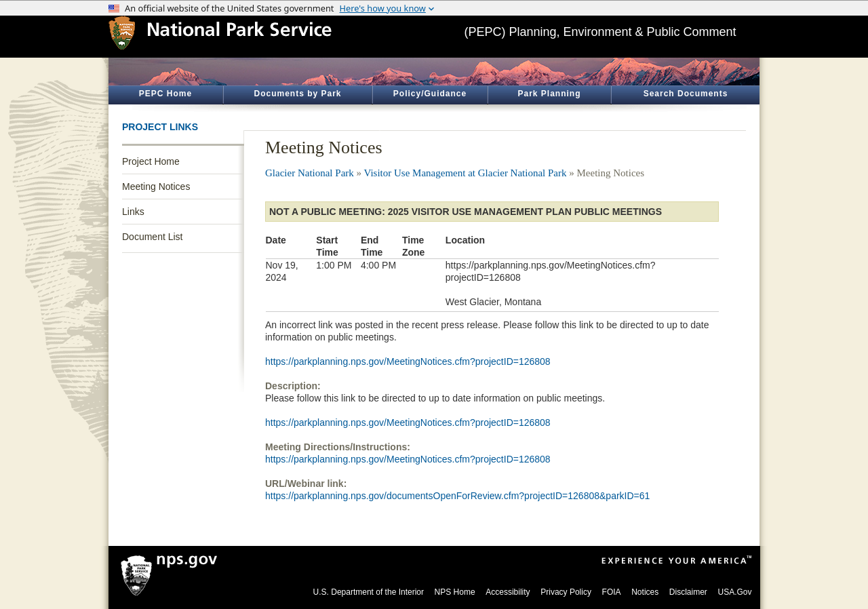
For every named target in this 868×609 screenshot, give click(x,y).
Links (133, 212)
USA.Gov (734, 592)
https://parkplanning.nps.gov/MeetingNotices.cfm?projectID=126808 (408, 361)
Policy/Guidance (430, 94)
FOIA (612, 592)
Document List (152, 237)
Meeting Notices (156, 186)
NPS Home (455, 592)
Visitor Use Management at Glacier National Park (466, 173)
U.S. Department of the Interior (369, 592)
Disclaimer (688, 592)
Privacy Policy (566, 592)
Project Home (151, 161)
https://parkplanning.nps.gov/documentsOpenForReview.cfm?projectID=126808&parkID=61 (457, 496)
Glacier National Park (310, 173)
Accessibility (508, 592)
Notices (645, 592)
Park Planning (549, 94)
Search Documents (686, 94)
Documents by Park (297, 94)
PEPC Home (165, 94)
